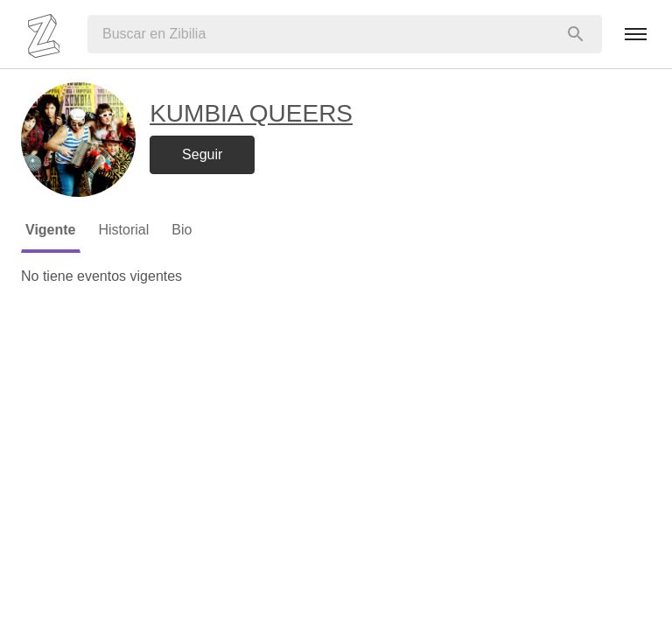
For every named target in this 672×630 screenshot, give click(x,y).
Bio (182, 230)
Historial (124, 230)
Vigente (51, 230)
